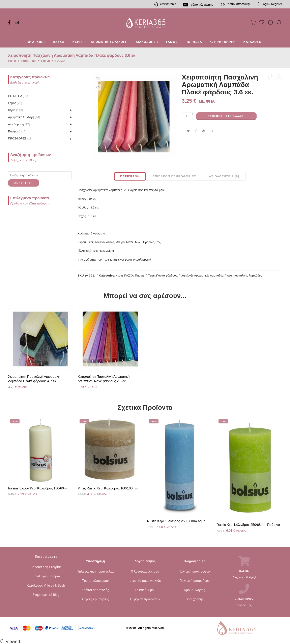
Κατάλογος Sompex (46, 576)
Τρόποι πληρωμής (95, 581)
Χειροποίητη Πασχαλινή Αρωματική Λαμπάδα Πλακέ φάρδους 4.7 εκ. (34, 379)
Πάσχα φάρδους (167, 276)
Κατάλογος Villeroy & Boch (46, 586)
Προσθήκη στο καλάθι (226, 116)
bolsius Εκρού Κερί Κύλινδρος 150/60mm (39, 488)
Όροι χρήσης (195, 599)
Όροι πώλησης (195, 590)
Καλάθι (244, 571)
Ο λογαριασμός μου (145, 571)
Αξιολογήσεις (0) (224, 176)
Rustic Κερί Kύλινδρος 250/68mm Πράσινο (248, 525)
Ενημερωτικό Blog (46, 595)
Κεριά (119, 276)
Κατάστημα (28, 61)
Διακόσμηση (19, 124)
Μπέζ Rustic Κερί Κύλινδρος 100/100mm (108, 488)
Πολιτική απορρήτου (195, 581)
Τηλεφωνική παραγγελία (95, 571)
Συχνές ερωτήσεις (95, 599)
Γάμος (15, 103)
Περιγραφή (130, 176)
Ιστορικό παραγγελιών (145, 581)
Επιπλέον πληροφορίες (174, 176)
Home (12, 61)
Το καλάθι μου (145, 590)
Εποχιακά (17, 131)
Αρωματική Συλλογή (24, 117)
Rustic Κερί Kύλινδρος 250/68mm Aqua (176, 521)
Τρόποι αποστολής (95, 590)
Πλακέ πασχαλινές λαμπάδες (243, 276)
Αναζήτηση (24, 183)
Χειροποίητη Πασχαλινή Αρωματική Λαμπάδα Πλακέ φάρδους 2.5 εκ (104, 379)
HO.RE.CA (18, 96)
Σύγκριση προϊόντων (145, 599)
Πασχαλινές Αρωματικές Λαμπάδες (201, 276)
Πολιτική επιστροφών (195, 571)
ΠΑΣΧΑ (60, 61)
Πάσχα (45, 61)
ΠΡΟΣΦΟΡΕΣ (20, 138)
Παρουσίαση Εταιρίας (46, 567)
